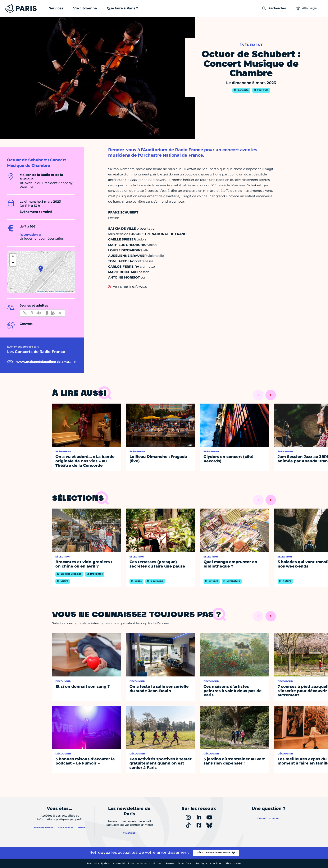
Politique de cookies (208, 863)
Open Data (185, 863)
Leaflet (41, 292)
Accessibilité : (137, 863)
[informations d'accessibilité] (42, 313)
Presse (170, 863)
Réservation (29, 235)
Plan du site (233, 863)
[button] (41, 269)
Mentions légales (98, 863)
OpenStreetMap (60, 292)
